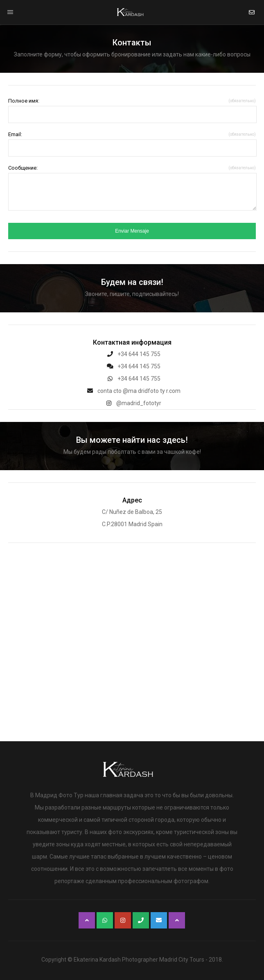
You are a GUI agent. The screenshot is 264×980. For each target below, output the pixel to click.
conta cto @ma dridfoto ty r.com (132, 391)
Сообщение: (132, 168)
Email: (132, 134)
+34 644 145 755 (132, 354)
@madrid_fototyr (132, 403)
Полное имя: (132, 101)
